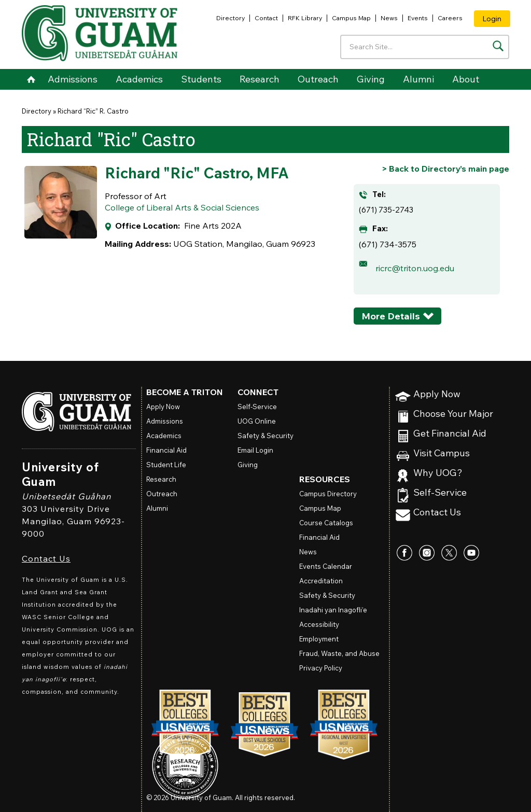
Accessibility (319, 624)
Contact (266, 18)
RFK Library (305, 18)
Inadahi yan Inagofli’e (333, 610)
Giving (371, 79)
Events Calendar (326, 566)
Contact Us (46, 558)
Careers (450, 18)
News (389, 18)
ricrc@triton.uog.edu (415, 268)
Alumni (418, 79)
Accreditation (321, 581)
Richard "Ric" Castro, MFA (197, 173)
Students (201, 79)
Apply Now (437, 394)
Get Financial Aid (450, 434)
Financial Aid (166, 450)
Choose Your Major (453, 414)
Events (418, 18)
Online (257, 421)
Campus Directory (328, 494)
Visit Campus (442, 453)
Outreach (318, 79)
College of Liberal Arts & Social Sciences (182, 207)
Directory (230, 18)
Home (31, 79)
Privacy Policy (321, 668)
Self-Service (440, 493)
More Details (391, 316)
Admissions (73, 79)
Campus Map (351, 18)
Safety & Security (265, 436)
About (466, 79)
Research (260, 79)
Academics (139, 79)
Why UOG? (438, 473)
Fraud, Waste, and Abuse (339, 653)
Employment (319, 639)
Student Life (166, 465)
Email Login (255, 450)
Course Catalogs (326, 523)
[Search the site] (498, 46)
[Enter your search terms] (425, 47)
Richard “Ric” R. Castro (93, 111)
